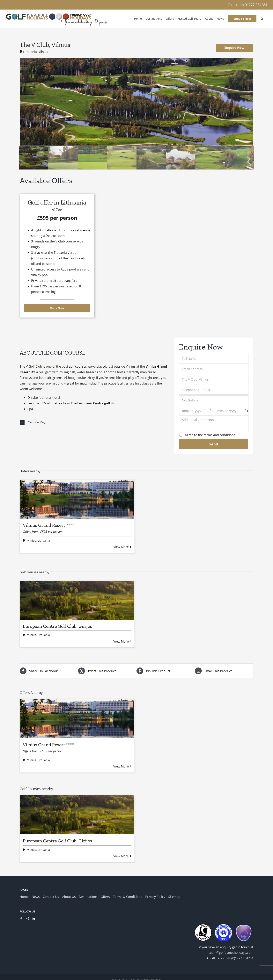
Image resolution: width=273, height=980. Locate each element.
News (36, 897)
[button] (262, 19)
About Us (69, 897)
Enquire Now (234, 48)
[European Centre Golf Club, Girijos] (77, 600)
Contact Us (51, 897)
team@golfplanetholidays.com (231, 953)
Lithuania (44, 540)
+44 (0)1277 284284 (239, 958)
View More (122, 547)
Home (24, 897)
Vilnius (32, 540)
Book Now (57, 308)
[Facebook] (21, 919)
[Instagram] (27, 919)
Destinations (88, 897)
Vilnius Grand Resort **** (48, 525)
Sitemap (174, 897)
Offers (105, 897)
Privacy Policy (155, 897)
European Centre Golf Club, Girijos (57, 626)
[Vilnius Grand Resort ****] (77, 499)
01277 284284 (256, 5)
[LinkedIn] (33, 919)
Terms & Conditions (128, 897)
